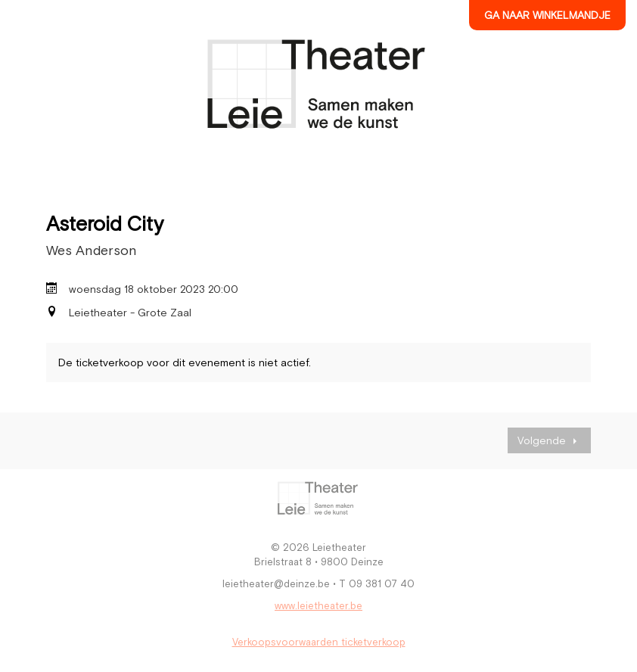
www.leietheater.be (318, 606)
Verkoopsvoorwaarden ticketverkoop (319, 642)
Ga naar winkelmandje (547, 15)
